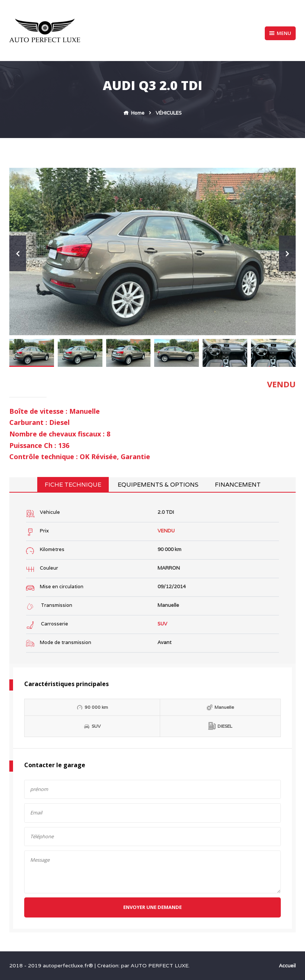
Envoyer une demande (152, 907)
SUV (162, 624)
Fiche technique (73, 485)
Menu (280, 33)
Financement (238, 485)
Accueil (287, 966)
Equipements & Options (158, 485)
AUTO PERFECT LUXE (160, 965)
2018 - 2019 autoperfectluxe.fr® (52, 965)
